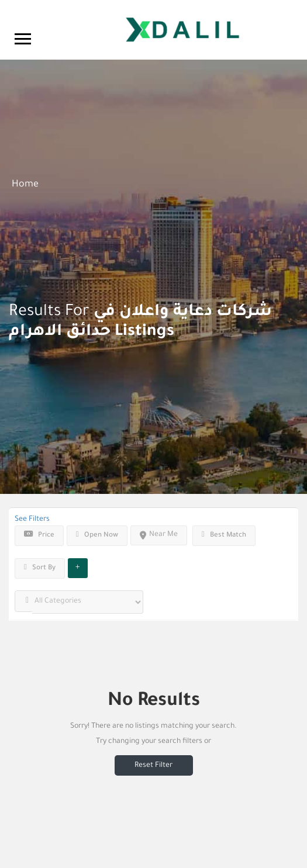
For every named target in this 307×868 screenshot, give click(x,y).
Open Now (97, 535)
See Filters (32, 520)
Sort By (40, 568)
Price (39, 535)
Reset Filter (153, 766)
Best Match (224, 535)
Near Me (159, 535)
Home (25, 185)
